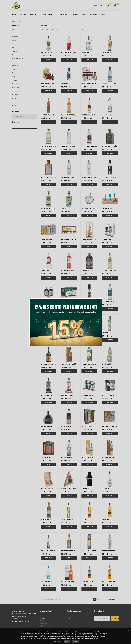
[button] (99, 301)
